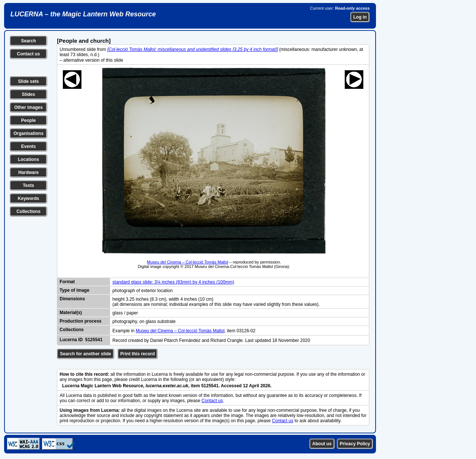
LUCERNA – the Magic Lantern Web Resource (83, 14)
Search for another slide (85, 354)
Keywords (28, 198)
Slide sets (28, 81)
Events (28, 146)
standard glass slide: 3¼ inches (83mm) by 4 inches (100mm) (173, 282)
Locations (28, 159)
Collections (28, 211)
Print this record (138, 354)
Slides (28, 94)
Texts (28, 185)
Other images (28, 107)
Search (28, 41)
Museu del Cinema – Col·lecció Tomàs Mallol (188, 262)
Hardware (28, 172)
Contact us (28, 54)
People (28, 120)
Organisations (28, 133)
